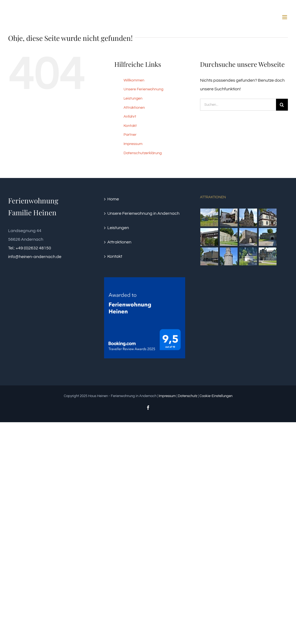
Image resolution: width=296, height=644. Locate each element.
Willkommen (134, 80)
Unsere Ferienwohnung (143, 89)
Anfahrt (130, 117)
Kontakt (130, 126)
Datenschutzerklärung (143, 153)
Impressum (133, 144)
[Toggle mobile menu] (285, 17)
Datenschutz (188, 396)
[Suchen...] (238, 105)
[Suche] (282, 105)
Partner (130, 135)
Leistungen (133, 98)
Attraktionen (134, 108)
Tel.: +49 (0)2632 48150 (30, 248)
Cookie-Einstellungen (216, 396)
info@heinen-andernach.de (35, 257)
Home (113, 199)
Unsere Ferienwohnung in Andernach (143, 213)
